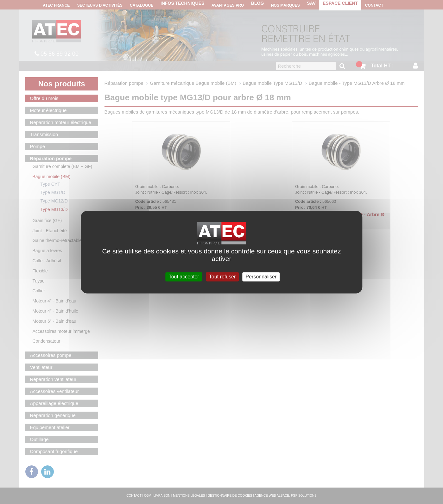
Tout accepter (184, 277)
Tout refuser (222, 277)
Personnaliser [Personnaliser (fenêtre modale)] (261, 277)
